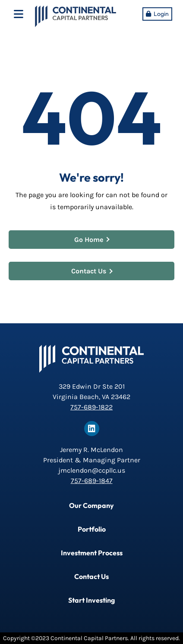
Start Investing (91, 600)
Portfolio (92, 529)
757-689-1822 (91, 407)
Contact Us (92, 271)
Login (161, 14)
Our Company (91, 505)
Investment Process (92, 553)
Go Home (92, 240)
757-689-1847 (92, 481)
